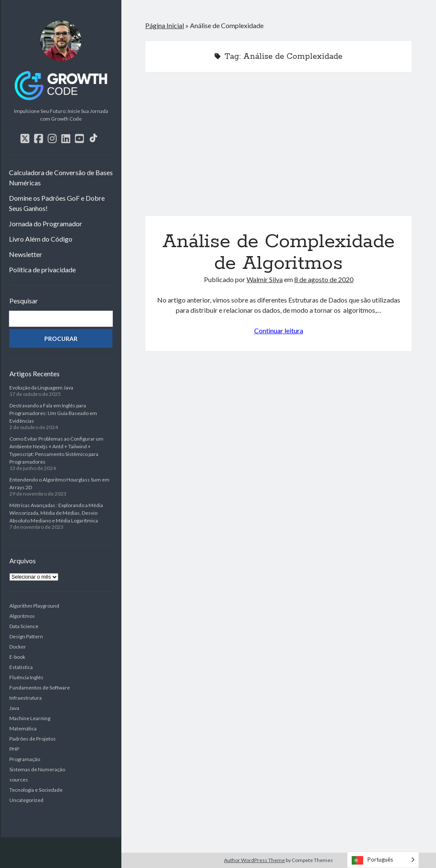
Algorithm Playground (34, 606)
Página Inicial (165, 25)
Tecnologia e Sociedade (36, 790)
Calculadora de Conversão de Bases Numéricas (61, 177)
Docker (18, 647)
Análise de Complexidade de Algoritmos (278, 149)
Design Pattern (26, 636)
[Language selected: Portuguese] (383, 860)
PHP (14, 749)
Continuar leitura (279, 330)
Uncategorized (26, 800)
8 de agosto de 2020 (324, 279)
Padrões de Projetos (33, 739)
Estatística (21, 667)
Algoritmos (22, 616)
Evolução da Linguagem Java (41, 388)
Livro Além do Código (41, 239)
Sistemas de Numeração (37, 769)
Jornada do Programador (46, 223)
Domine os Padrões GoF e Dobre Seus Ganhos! (57, 203)
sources (19, 780)
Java (14, 708)
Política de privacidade (42, 270)
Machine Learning (30, 718)
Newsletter (26, 254)
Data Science (24, 626)
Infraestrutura (26, 698)
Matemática (23, 728)
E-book (17, 657)
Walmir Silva (265, 279)
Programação (25, 759)
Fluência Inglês (26, 677)
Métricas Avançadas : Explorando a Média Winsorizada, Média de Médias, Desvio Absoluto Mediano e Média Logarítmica (56, 513)
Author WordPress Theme (254, 860)
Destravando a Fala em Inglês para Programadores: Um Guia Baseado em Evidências (53, 413)
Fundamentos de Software (40, 688)
